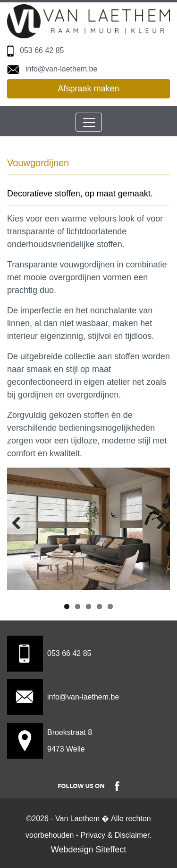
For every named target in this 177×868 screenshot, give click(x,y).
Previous (21, 523)
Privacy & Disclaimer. (116, 835)
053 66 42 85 (42, 50)
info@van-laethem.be (61, 69)
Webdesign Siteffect (88, 850)
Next (156, 523)
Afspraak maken (88, 89)
